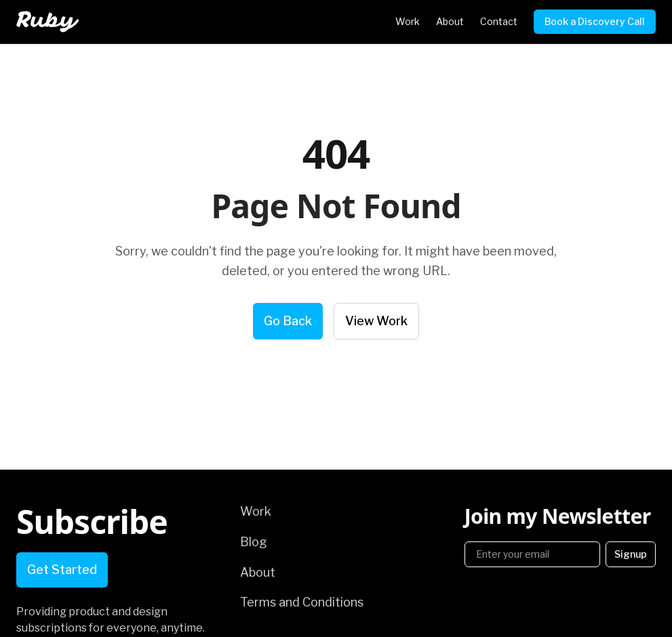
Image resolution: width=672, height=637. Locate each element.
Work (408, 21)
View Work (376, 321)
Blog (254, 542)
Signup (631, 554)
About (450, 21)
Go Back (288, 321)
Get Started (62, 570)
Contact (499, 21)
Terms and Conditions (302, 602)
